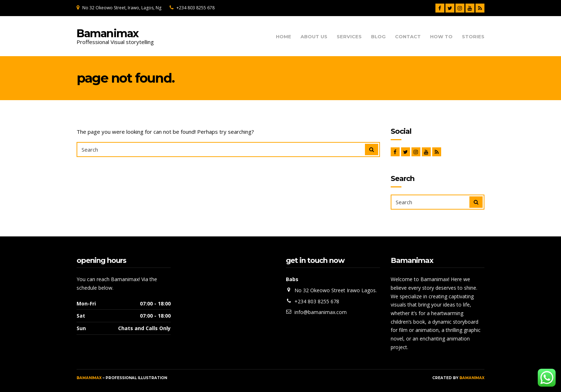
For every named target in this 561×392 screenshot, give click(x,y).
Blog (378, 37)
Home (284, 37)
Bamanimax (108, 33)
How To (441, 37)
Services (349, 37)
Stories (473, 37)
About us (314, 37)
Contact (408, 37)
